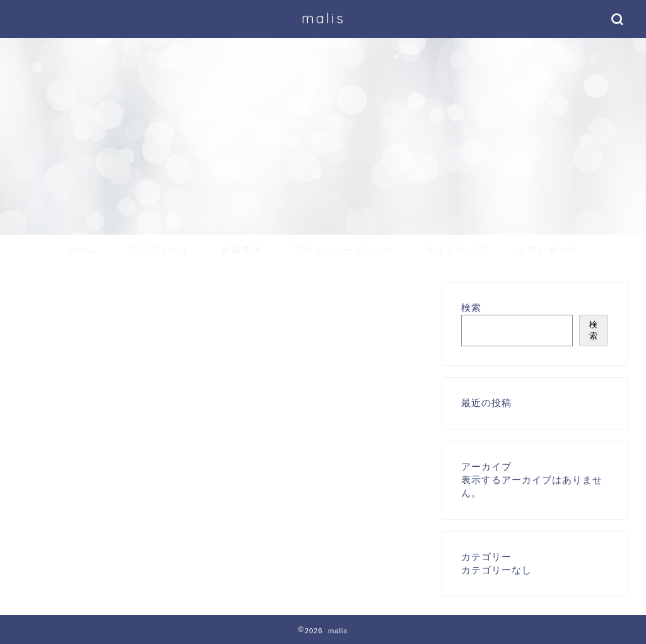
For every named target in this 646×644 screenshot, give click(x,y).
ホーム (83, 250)
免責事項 (242, 250)
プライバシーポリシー (344, 250)
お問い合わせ (548, 250)
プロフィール (160, 250)
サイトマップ (456, 250)
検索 (471, 307)
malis (323, 18)
